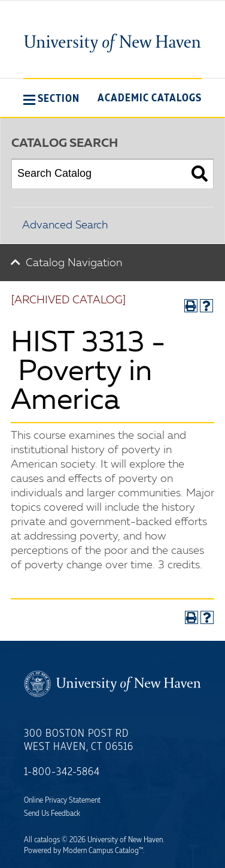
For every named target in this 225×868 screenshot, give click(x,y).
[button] (51, 98)
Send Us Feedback (52, 813)
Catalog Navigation (74, 263)
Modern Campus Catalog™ (103, 851)
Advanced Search (65, 225)
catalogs (47, 840)
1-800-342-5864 (62, 772)
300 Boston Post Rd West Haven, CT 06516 (79, 740)
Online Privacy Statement (62, 800)
